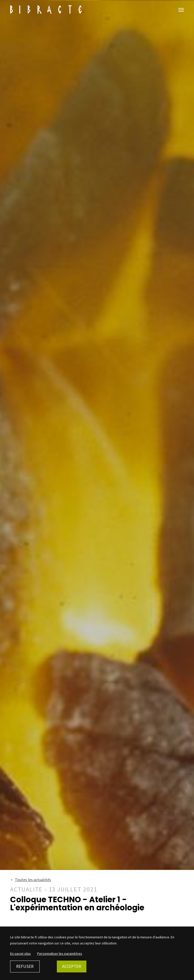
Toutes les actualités (33, 880)
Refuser (25, 966)
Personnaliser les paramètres (60, 953)
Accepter (72, 966)
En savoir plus (20, 953)
